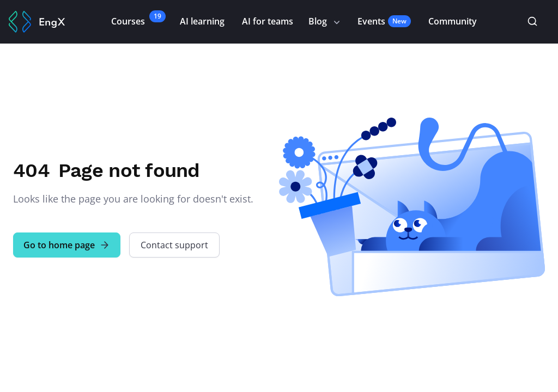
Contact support (174, 245)
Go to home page (67, 245)
